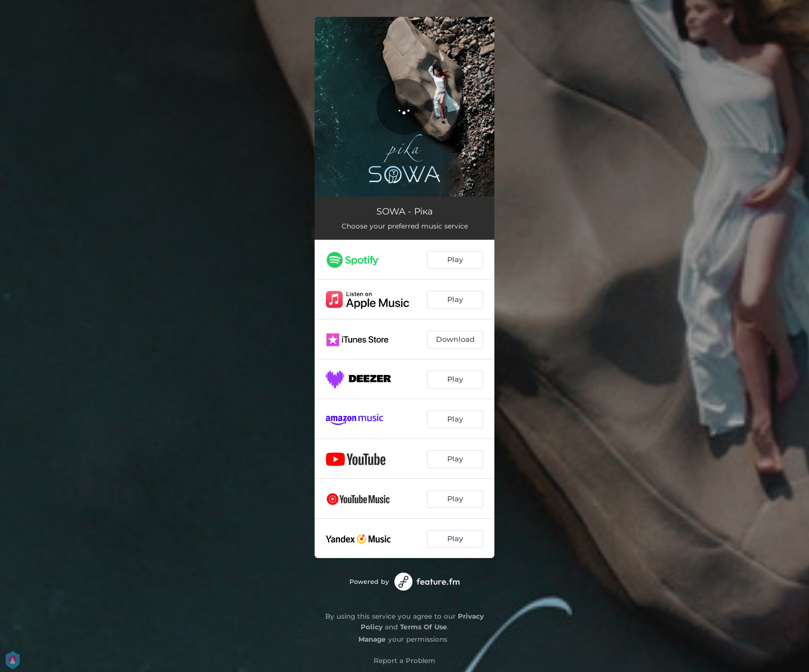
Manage (372, 639)
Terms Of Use (424, 627)
